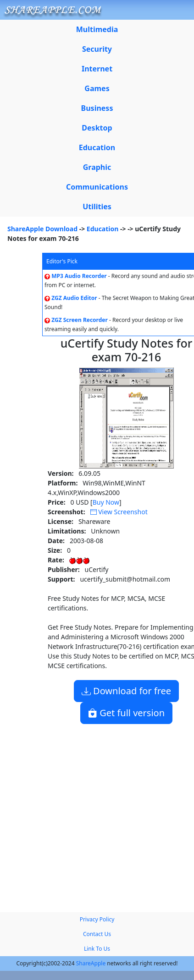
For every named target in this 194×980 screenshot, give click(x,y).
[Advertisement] (86, 814)
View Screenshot (119, 512)
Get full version (126, 713)
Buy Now (106, 502)
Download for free (126, 691)
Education (103, 229)
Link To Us (97, 949)
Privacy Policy (97, 919)
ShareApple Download (42, 229)
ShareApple (91, 963)
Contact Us (97, 934)
